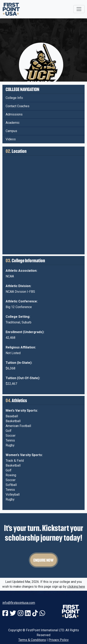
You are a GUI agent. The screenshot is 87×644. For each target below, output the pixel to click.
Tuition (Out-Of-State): (23, 378)
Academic (13, 123)
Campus (11, 131)
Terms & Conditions (32, 640)
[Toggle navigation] (79, 9)
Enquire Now (43, 560)
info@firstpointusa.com (19, 603)
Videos (11, 139)
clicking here (76, 587)
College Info (14, 98)
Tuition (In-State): (19, 363)
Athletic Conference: (22, 301)
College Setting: (18, 317)
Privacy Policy (59, 640)
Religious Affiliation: (21, 347)
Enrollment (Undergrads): (25, 332)
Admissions (14, 114)
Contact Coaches (18, 106)
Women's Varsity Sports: (24, 455)
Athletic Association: (21, 271)
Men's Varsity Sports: (22, 411)
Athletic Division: (18, 286)
